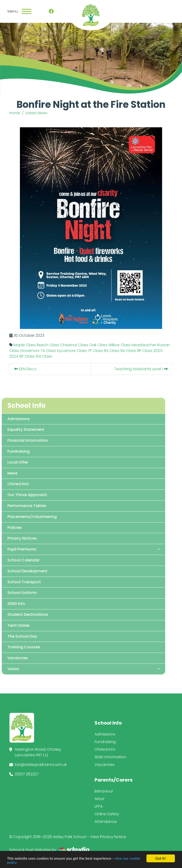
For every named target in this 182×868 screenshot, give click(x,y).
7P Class (95, 351)
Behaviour (104, 791)
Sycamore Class (72, 351)
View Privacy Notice (108, 837)
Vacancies (105, 765)
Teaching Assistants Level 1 (141, 369)
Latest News (36, 113)
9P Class (27, 356)
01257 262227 (27, 774)
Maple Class (25, 345)
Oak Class (98, 345)
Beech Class (48, 345)
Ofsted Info (105, 749)
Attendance (106, 822)
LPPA (99, 806)
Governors (30, 351)
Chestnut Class (74, 345)
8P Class (145, 351)
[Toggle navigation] (27, 11)
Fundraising (105, 742)
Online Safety (107, 814)
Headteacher (144, 345)
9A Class (128, 351)
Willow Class (119, 345)
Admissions (105, 734)
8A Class (112, 351)
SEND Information (110, 757)
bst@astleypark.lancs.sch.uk (41, 765)
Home (15, 113)
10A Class (44, 356)
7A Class (48, 351)
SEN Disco (25, 369)
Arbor (100, 799)
